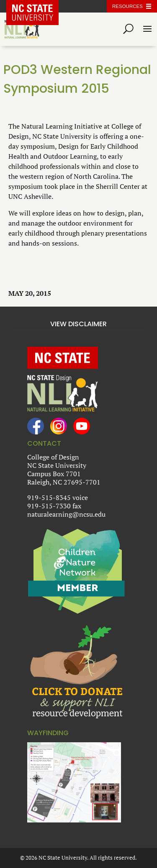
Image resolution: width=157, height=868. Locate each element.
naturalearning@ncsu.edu (66, 514)
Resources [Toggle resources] (127, 6)
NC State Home (39, 6)
